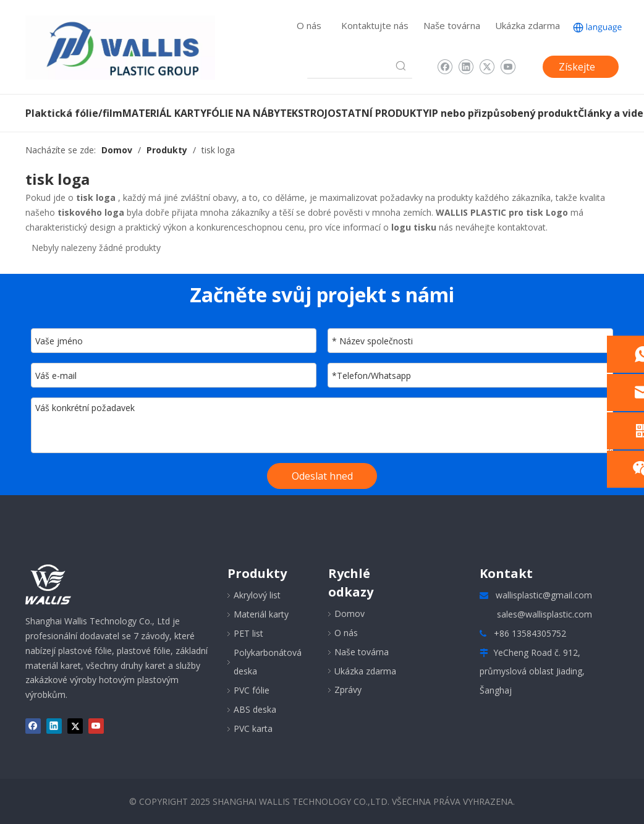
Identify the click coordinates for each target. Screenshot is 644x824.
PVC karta (253, 728)
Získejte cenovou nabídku (578, 69)
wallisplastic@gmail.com (544, 595)
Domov (350, 614)
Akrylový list (257, 595)
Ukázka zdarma (527, 25)
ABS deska (255, 709)
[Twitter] (487, 67)
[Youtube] (508, 67)
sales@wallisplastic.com (544, 614)
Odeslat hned (322, 476)
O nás (309, 25)
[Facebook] (445, 67)
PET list (248, 633)
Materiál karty (261, 614)
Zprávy (348, 690)
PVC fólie (252, 690)
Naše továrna (452, 25)
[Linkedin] (466, 67)
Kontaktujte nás (375, 25)
